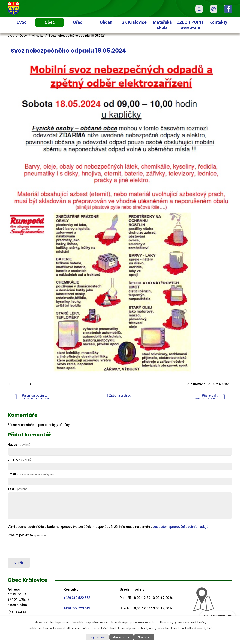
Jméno (19, 459)
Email (31, 474)
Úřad (78, 22)
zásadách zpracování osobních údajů (181, 527)
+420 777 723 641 (77, 608)
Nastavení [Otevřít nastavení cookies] (144, 637)
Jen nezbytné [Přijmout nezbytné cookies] (122, 637)
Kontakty (218, 22)
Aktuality (38, 36)
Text (17, 489)
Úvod (22, 22)
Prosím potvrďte (27, 535)
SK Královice (134, 22)
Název (19, 445)
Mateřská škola (162, 25)
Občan (106, 22)
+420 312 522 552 (77, 598)
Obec (50, 22)
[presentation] (36, 547)
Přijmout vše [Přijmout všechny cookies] (97, 637)
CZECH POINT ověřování (190, 25)
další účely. (201, 622)
